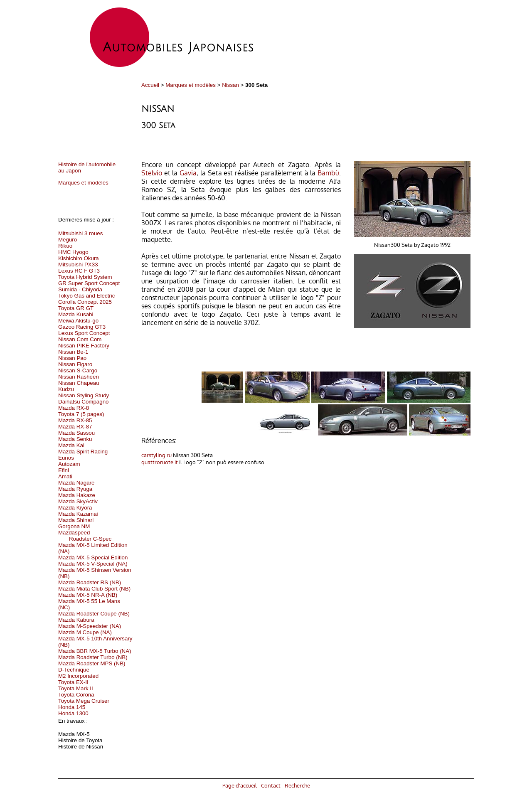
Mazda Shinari (76, 520)
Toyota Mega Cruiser (84, 701)
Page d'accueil (240, 785)
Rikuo (65, 246)
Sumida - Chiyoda (80, 289)
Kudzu (66, 389)
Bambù (328, 173)
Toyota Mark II (76, 688)
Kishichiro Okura (79, 258)
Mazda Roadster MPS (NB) (92, 663)
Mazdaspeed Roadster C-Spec (85, 536)
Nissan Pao (72, 358)
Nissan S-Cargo (78, 370)
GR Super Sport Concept (89, 283)
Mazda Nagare (76, 483)
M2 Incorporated (78, 676)
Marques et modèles (191, 85)
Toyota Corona (76, 695)
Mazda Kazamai (78, 514)
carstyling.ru (156, 455)
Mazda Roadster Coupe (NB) (94, 614)
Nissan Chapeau (79, 383)
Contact (271, 785)
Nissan (230, 85)
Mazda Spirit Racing (83, 452)
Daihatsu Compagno (84, 402)
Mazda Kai (71, 445)
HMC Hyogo (73, 252)
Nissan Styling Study (84, 395)
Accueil (150, 85)
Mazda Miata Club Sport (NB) (94, 589)
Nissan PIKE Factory (84, 346)
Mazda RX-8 (74, 408)
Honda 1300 (73, 713)
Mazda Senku (75, 439)
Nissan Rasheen (79, 377)
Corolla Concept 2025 (85, 302)
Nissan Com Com (80, 339)
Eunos (66, 458)
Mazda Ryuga (75, 489)
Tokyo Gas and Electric (86, 296)
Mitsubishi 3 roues (80, 233)
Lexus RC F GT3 (79, 271)
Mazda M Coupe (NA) (85, 632)
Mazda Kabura (76, 620)
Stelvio (152, 173)
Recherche (297, 785)
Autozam (69, 464)
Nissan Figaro (75, 364)
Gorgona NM (74, 526)
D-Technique (74, 670)
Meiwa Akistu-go (78, 321)
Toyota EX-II (73, 682)
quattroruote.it (160, 462)
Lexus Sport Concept (84, 333)
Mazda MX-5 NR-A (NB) (88, 595)
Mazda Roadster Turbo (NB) (93, 657)
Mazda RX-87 (75, 427)
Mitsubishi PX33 (78, 265)
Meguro (68, 240)
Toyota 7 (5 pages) (81, 414)
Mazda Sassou (76, 433)
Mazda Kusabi (76, 314)
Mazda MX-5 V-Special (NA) (93, 564)
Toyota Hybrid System (85, 277)
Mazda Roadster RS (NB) (90, 582)
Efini (64, 470)
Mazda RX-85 (75, 420)
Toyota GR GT (76, 308)
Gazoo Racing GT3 (82, 327)
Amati (65, 476)
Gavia (188, 173)
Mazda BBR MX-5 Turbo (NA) (95, 651)
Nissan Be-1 (73, 352)
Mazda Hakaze (77, 495)
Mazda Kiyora (75, 508)
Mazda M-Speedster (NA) (90, 626)
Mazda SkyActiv (78, 501)
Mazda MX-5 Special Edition (93, 557)
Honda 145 (72, 707)
